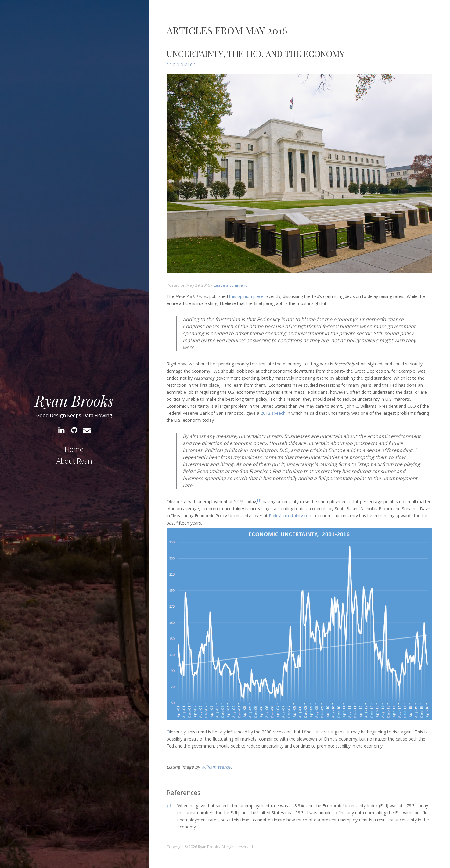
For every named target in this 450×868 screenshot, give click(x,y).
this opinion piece (246, 296)
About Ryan (74, 461)
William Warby (216, 767)
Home (74, 449)
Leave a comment (230, 285)
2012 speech (273, 413)
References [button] (184, 793)
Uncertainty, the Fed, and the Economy (256, 54)
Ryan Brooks (74, 400)
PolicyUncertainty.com (291, 516)
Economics (181, 65)
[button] (259, 502)
